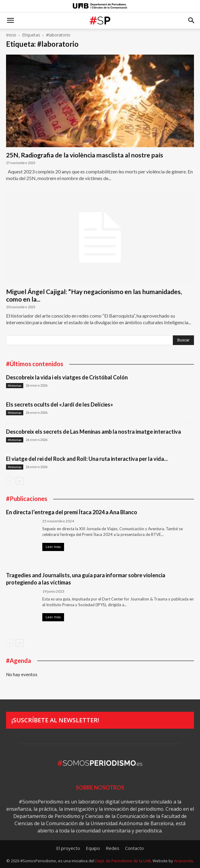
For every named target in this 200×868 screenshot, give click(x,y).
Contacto (134, 848)
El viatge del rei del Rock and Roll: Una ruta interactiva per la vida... (87, 459)
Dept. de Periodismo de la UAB (123, 861)
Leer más (53, 547)
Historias (15, 385)
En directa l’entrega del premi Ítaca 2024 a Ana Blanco (72, 512)
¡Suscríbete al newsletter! (55, 720)
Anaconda (183, 861)
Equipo (93, 848)
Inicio (11, 35)
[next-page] (19, 481)
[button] (10, 21)
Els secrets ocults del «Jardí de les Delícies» (60, 404)
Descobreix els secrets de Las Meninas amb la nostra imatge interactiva (94, 432)
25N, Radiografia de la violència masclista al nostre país (85, 155)
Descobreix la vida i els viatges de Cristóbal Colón (67, 377)
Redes (113, 848)
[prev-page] (10, 481)
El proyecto (68, 848)
